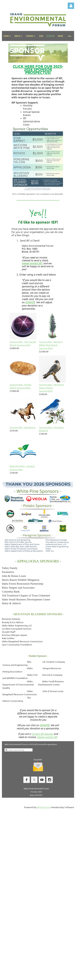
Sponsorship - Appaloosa (22, 427)
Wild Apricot (44, 807)
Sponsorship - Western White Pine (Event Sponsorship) (51, 345)
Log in (71, 6)
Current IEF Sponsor (42, 734)
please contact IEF (47, 737)
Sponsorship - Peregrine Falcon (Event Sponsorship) (51, 388)
